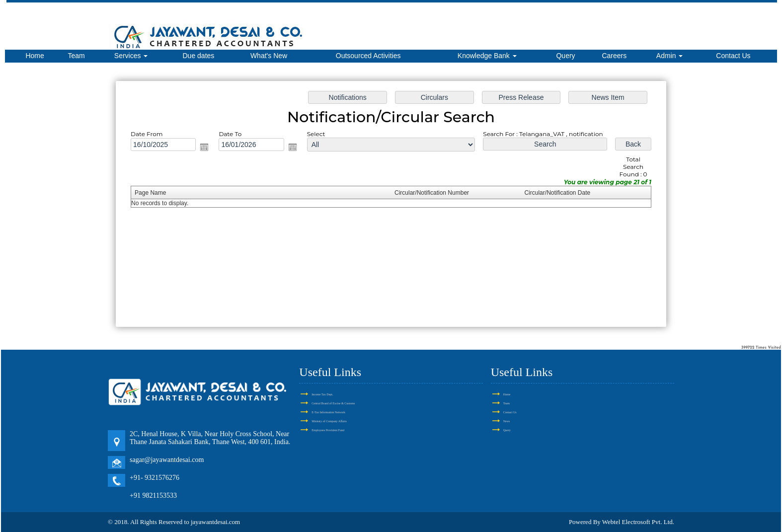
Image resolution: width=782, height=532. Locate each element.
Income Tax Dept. (322, 394)
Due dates (198, 56)
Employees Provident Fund (328, 430)
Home (35, 56)
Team (77, 56)
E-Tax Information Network (328, 412)
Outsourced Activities (368, 56)
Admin (670, 56)
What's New (269, 56)
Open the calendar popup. (204, 147)
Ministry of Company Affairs (329, 421)
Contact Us (733, 56)
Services (131, 56)
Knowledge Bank (487, 56)
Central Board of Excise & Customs (333, 403)
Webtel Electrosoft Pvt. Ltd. (638, 522)
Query (565, 56)
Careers (614, 56)
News (507, 421)
